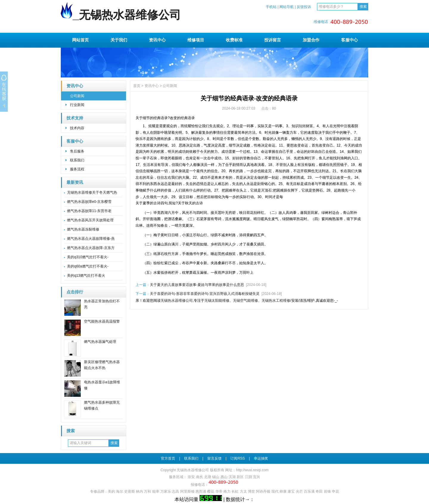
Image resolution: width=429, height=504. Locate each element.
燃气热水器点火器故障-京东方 (91, 248)
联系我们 (77, 160)
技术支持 (75, 118)
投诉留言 (273, 40)
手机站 (271, 7)
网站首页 (80, 40)
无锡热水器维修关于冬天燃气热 (92, 192)
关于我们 (119, 40)
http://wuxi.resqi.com (252, 470)
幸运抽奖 (261, 458)
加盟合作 (311, 40)
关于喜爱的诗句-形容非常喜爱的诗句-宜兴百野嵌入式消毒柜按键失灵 (205, 294)
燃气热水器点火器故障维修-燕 (91, 239)
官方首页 (168, 458)
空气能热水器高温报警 (102, 321)
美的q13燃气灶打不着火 (86, 276)
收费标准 (234, 40)
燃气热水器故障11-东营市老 (89, 211)
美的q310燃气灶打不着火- (88, 257)
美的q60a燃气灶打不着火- (88, 266)
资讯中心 (157, 40)
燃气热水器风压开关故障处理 (90, 220)
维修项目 (196, 40)
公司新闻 (77, 96)
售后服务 (77, 151)
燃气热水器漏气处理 (100, 342)
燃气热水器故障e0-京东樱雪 (89, 202)
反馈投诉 (304, 7)
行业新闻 (77, 105)
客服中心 (349, 40)
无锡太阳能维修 (217, 301)
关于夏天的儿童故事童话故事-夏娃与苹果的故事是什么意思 (197, 285)
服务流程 (77, 169)
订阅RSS (238, 458)
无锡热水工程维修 (276, 301)
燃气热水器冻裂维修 (83, 229)
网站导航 (287, 7)
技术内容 (77, 128)
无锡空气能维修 (245, 301)
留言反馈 (214, 458)
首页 (137, 86)
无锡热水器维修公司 (177, 301)
